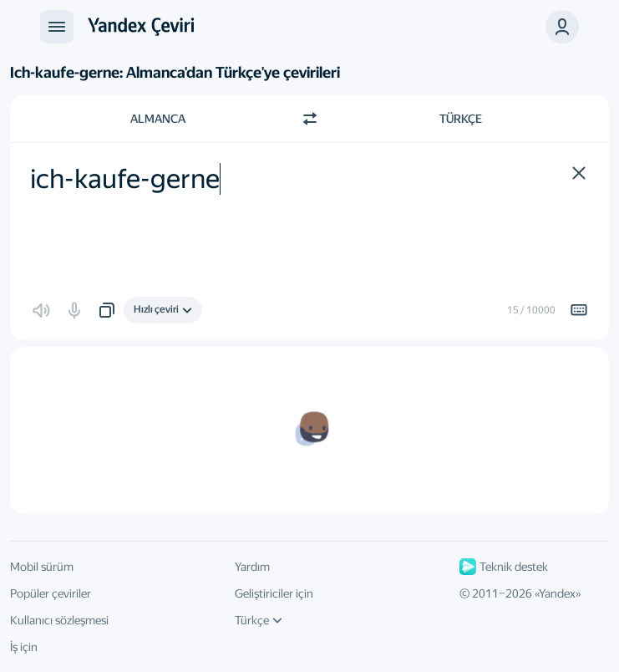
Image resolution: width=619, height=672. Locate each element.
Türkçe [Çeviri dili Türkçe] (461, 119)
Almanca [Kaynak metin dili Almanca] (158, 119)
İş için (24, 647)
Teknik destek (504, 567)
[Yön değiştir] (310, 119)
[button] (562, 27)
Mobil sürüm (42, 567)
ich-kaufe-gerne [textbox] (125, 179)
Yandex (557, 593)
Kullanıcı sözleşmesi (59, 620)
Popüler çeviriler (51, 593)
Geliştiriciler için (274, 593)
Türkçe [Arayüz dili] (259, 620)
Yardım (252, 567)
